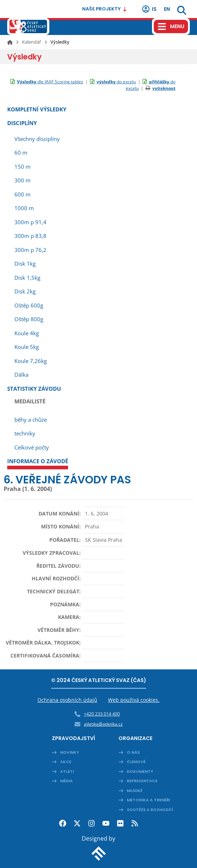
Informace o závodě (38, 461)
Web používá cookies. (134, 700)
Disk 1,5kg (27, 278)
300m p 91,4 (30, 222)
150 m (23, 167)
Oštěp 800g (29, 319)
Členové (136, 762)
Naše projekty (105, 9)
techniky (25, 433)
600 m (23, 194)
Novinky (70, 752)
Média (66, 781)
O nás (133, 752)
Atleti (67, 771)
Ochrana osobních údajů (67, 700)
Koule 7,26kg (31, 361)
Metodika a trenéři (148, 800)
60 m (21, 152)
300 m (23, 180)
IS (149, 9)
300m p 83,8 (30, 236)
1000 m (24, 208)
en (167, 9)
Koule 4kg (27, 333)
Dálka (21, 375)
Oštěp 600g (29, 305)
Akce (66, 762)
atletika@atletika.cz (103, 724)
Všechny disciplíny (37, 139)
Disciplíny (22, 123)
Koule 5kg (27, 347)
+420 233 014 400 (102, 714)
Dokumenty (140, 771)
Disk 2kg (25, 291)
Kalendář (32, 42)
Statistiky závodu (34, 389)
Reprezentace (142, 781)
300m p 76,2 (30, 250)
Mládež (135, 790)
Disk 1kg (25, 263)
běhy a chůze (31, 420)
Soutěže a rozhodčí (150, 810)
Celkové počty (32, 447)
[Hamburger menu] (171, 26)
